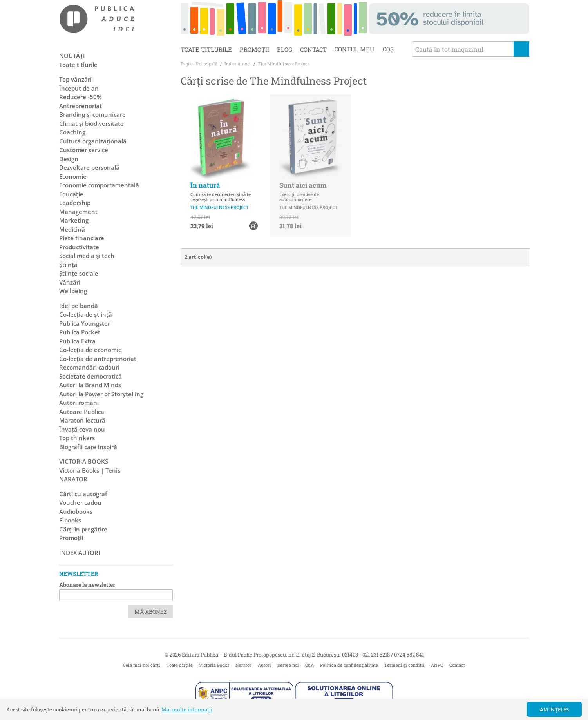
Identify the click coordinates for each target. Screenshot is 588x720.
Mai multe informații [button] (187, 709)
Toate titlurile (206, 49)
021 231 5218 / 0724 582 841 (393, 655)
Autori (264, 665)
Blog (285, 49)
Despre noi (288, 665)
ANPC (437, 665)
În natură (205, 185)
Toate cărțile (180, 665)
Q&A (309, 665)
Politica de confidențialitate (349, 665)
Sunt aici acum (303, 185)
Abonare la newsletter (87, 585)
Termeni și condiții (404, 665)
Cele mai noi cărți (142, 665)
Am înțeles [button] (555, 709)
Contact (313, 49)
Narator (243, 665)
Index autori (80, 553)
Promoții (254, 49)
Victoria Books (214, 665)
